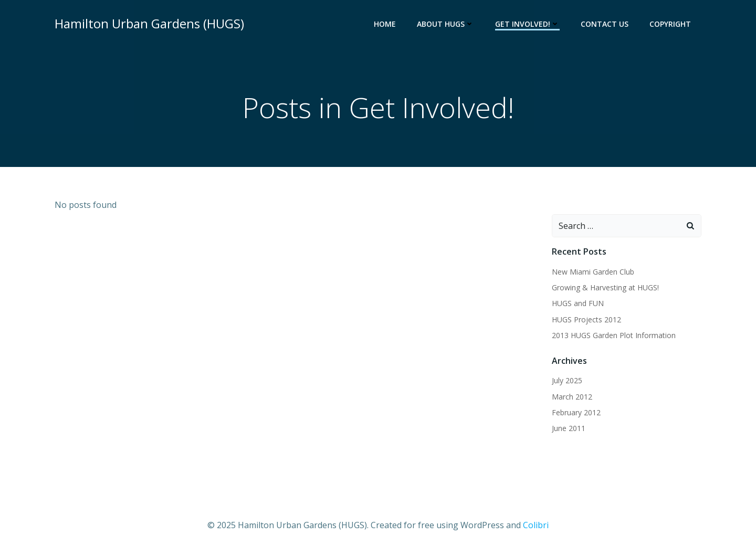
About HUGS (445, 24)
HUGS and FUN (578, 303)
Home (385, 24)
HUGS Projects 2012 (586, 319)
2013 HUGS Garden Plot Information (614, 335)
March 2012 (572, 397)
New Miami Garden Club (593, 272)
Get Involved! (527, 24)
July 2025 (567, 380)
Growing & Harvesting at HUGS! (605, 287)
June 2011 (569, 428)
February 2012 (576, 412)
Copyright (670, 24)
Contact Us (605, 24)
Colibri (536, 525)
